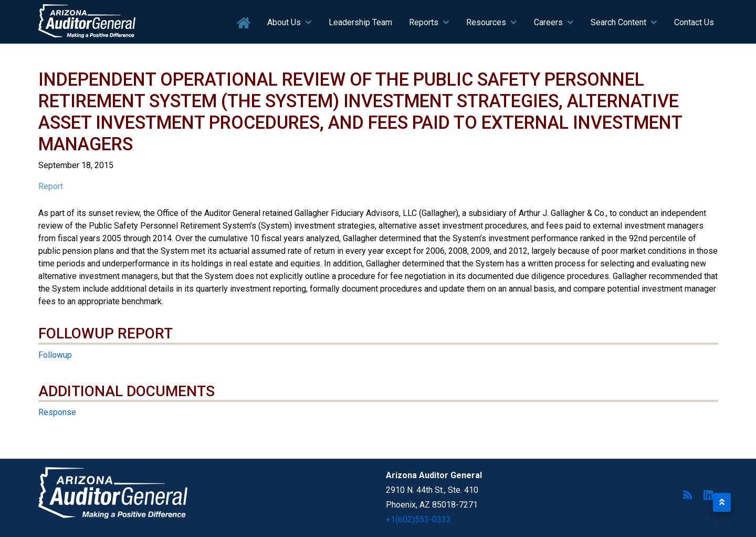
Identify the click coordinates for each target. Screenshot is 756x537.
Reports (424, 22)
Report (51, 186)
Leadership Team (360, 22)
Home (244, 23)
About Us (284, 22)
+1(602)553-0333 (418, 519)
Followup (55, 355)
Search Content (618, 22)
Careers (548, 22)
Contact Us (694, 22)
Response (57, 412)
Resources (486, 22)
